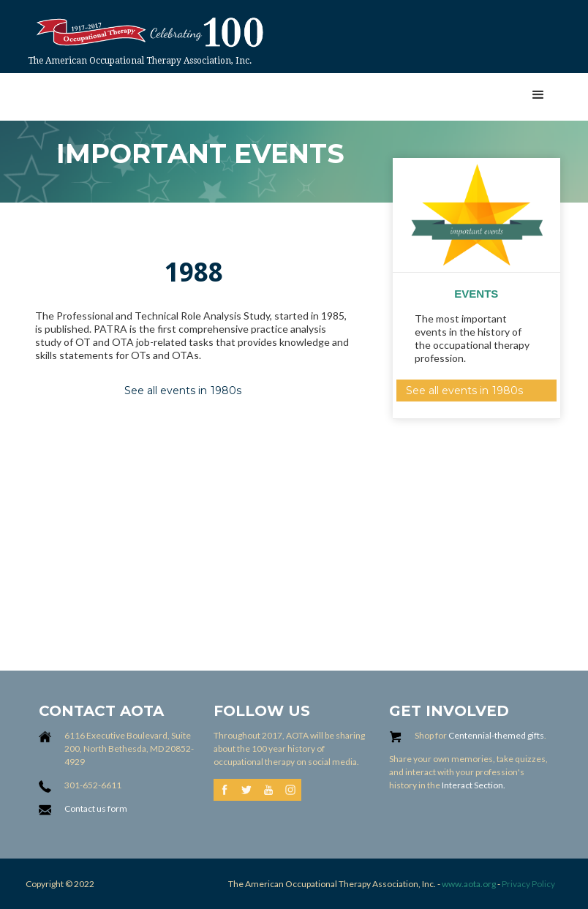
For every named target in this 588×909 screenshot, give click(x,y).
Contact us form (96, 808)
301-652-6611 (93, 785)
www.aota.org (468, 884)
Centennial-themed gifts (496, 735)
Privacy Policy (528, 884)
